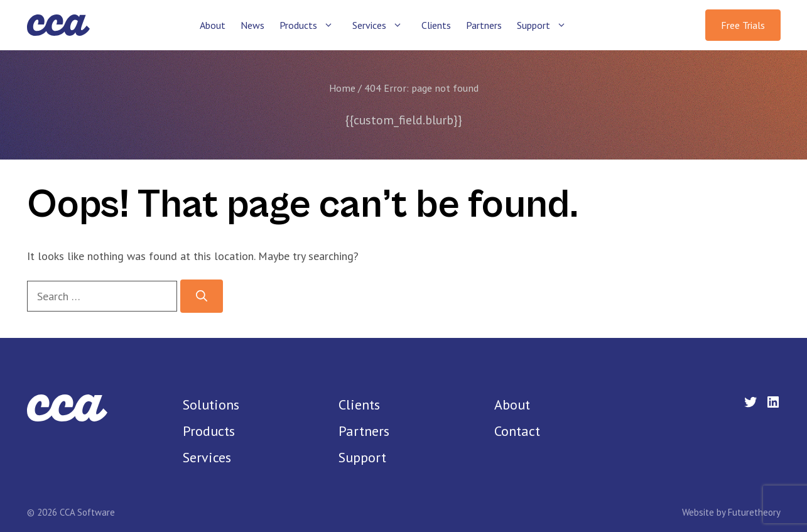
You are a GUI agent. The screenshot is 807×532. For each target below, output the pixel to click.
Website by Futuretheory (731, 512)
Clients (436, 25)
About (213, 25)
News (252, 25)
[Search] (202, 296)
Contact (517, 431)
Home (342, 88)
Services (383, 25)
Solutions (211, 404)
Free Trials (743, 25)
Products (312, 25)
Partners (484, 25)
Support (547, 25)
